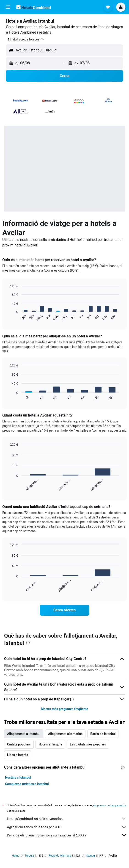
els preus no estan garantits (110, 805)
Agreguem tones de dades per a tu (67, 827)
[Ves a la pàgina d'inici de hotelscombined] (33, 7)
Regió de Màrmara (60, 856)
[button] (8, 7)
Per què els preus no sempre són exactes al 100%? (67, 835)
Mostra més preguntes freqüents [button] (64, 709)
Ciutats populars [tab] (19, 744)
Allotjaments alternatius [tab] (65, 734)
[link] (64, 610)
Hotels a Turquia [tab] (50, 744)
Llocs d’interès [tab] (18, 755)
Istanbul (91, 856)
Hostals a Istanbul (18, 777)
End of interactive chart (8, 317)
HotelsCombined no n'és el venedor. (67, 819)
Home (16, 856)
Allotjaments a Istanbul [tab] (24, 734)
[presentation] (28, 643)
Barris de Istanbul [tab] (103, 734)
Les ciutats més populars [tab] (88, 744)
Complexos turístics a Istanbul (27, 784)
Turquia (29, 856)
